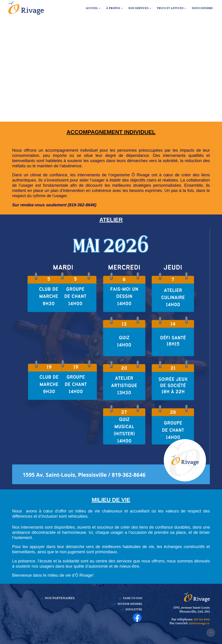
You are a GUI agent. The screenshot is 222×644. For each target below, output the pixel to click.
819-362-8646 (202, 620)
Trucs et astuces (171, 8)
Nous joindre (202, 8)
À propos (114, 8)
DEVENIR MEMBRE (130, 604)
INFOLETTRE (134, 609)
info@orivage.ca (199, 623)
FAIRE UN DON (133, 598)
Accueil (93, 8)
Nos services (140, 8)
